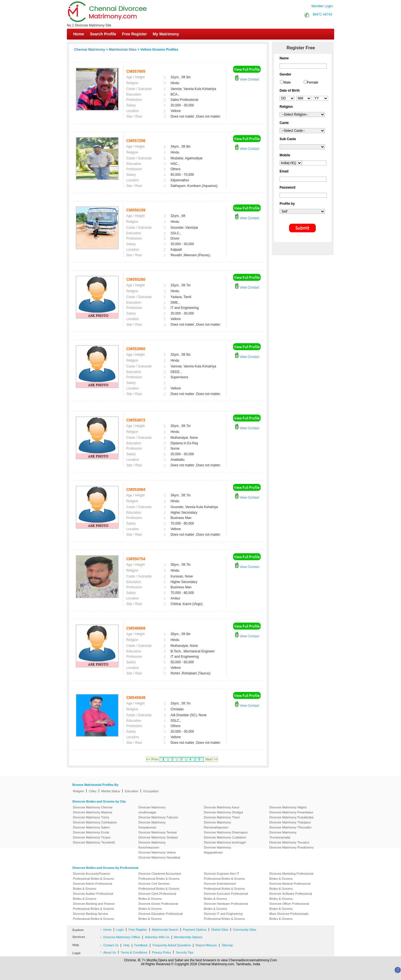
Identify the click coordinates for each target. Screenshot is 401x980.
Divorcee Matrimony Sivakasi (158, 837)
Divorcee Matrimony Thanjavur (290, 822)
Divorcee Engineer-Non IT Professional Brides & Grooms (224, 876)
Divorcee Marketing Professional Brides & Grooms (291, 876)
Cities (93, 791)
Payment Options (195, 930)
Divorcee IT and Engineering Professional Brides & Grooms (224, 916)
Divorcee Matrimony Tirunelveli (94, 842)
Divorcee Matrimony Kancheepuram (152, 845)
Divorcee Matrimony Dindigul (223, 812)
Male (287, 82)
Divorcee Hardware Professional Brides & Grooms (226, 906)
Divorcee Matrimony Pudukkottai (291, 817)
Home (79, 34)
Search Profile (103, 34)
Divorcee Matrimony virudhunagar (152, 810)
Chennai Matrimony (90, 50)
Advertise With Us (157, 937)
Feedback (141, 945)
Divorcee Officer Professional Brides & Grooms (289, 906)
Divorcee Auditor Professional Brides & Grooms (93, 896)
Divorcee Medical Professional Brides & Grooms (290, 886)
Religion (79, 791)
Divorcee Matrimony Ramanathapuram (217, 825)
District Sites (220, 930)
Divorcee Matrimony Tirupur (92, 837)
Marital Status (111, 791)
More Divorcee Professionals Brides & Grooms (289, 916)
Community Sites (245, 930)
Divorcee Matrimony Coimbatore (95, 822)
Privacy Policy (162, 952)
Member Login (322, 6)
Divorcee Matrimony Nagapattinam (217, 850)
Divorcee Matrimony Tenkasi (158, 832)
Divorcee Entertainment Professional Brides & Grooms (224, 886)
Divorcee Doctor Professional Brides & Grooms (158, 906)
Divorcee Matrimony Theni (222, 817)
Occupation (151, 791)
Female (313, 82)
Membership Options (188, 937)
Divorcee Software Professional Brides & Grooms (291, 896)
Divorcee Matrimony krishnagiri (225, 842)
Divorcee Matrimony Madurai (93, 812)
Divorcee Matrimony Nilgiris (288, 807)
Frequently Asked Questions (172, 945)
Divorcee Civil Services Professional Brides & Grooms (159, 886)
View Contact (247, 79)
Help (127, 945)
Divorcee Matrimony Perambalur (291, 812)
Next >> (211, 759)
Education (132, 791)
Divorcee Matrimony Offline (122, 937)
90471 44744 (322, 14)
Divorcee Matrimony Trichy (91, 817)
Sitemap (227, 945)
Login (120, 930)
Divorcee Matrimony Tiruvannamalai (283, 835)
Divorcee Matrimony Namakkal (159, 857)
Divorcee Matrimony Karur (222, 807)
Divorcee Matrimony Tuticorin (158, 817)
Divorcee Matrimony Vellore (157, 852)
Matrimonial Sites (123, 50)
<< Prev (152, 759)
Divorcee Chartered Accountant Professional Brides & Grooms (160, 876)
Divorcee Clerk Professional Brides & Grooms (157, 896)
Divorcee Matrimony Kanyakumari (152, 825)
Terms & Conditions (134, 952)
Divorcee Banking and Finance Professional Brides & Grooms (94, 906)
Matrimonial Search (165, 930)
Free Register (134, 34)
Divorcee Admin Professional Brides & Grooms (93, 886)
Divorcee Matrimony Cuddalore (225, 837)
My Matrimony (166, 34)
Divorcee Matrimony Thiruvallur (290, 827)
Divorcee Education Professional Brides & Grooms (161, 916)
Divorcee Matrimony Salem (91, 827)
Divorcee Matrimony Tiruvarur (289, 842)
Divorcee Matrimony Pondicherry (292, 847)
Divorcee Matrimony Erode (91, 832)
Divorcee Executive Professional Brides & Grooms (226, 896)
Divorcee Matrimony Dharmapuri (226, 832)
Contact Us (111, 945)
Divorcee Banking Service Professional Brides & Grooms (93, 916)
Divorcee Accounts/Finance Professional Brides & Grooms (93, 876)
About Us (110, 952)
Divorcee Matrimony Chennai (93, 807)
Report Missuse (206, 945)
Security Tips (184, 952)
